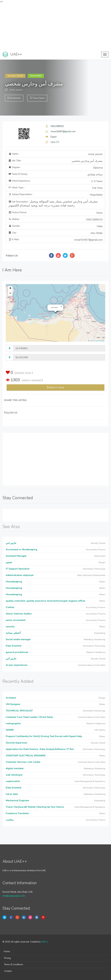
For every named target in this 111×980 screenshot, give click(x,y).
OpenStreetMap (100, 341)
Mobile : (55, 220)
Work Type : (55, 188)
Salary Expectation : (55, 195)
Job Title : (55, 161)
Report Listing (57, 387)
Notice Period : (55, 213)
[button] (61, 306)
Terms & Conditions (14, 965)
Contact (8, 971)
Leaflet (91, 341)
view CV (55, 142)
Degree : (55, 168)
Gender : (55, 226)
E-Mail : (55, 240)
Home (7, 952)
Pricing (7, 958)
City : (55, 233)
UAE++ (45, 942)
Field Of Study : (55, 174)
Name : (55, 154)
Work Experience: (55, 181)
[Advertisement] (55, 26)
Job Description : (53, 203)
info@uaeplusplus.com (14, 896)
